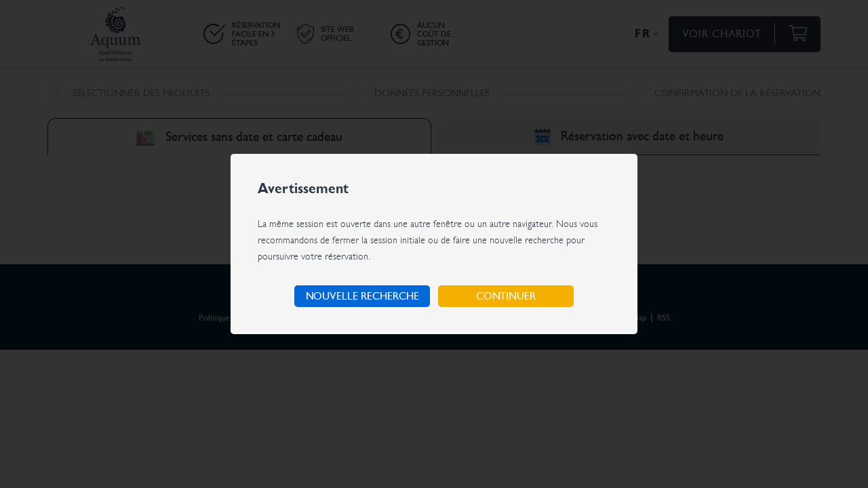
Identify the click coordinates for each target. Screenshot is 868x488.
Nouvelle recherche (362, 296)
